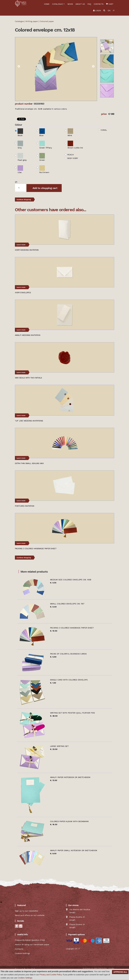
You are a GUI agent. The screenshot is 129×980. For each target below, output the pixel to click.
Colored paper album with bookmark (69, 821)
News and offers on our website (30, 915)
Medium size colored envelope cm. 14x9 (71, 580)
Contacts (99, 4)
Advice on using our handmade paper (32, 944)
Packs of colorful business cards (68, 654)
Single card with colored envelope (69, 680)
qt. (16, 182)
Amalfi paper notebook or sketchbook (70, 777)
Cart (110, 4)
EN (109, 11)
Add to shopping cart (45, 188)
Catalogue (57, 4)
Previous (19, 67)
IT (114, 11)
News (70, 4)
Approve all (120, 972)
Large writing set (59, 746)
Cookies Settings (25, 978)
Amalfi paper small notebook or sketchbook (74, 850)
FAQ (89, 4)
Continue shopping (24, 200)
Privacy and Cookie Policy (51, 975)
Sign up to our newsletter (27, 911)
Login (97, 11)
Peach (71, 155)
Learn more (21, 245)
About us (80, 4)
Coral (104, 130)
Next (93, 67)
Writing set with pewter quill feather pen (73, 713)
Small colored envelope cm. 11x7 (67, 604)
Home (47, 4)
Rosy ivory (73, 158)
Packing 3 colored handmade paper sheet (72, 628)
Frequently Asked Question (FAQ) (30, 940)
